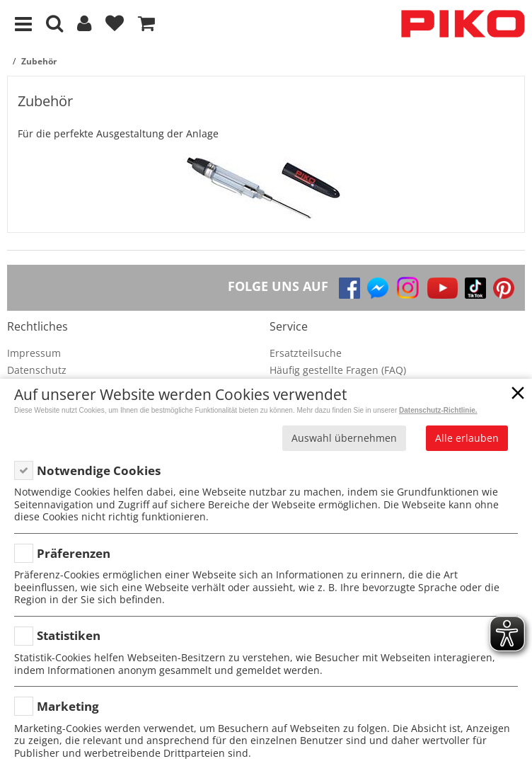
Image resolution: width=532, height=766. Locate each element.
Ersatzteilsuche (306, 353)
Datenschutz (37, 370)
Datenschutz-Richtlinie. (438, 410)
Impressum (34, 353)
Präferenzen (74, 553)
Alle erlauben (467, 438)
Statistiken (69, 635)
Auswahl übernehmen (344, 438)
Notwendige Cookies (99, 470)
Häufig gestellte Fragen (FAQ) (338, 370)
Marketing (68, 706)
